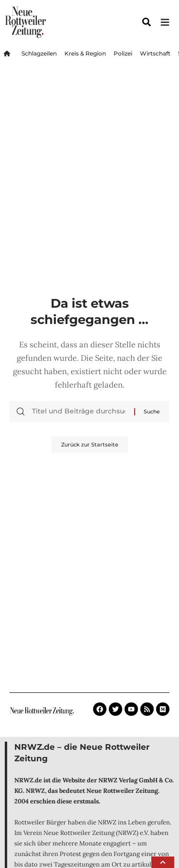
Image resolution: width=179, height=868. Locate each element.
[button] (163, 862)
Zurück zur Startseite (90, 445)
